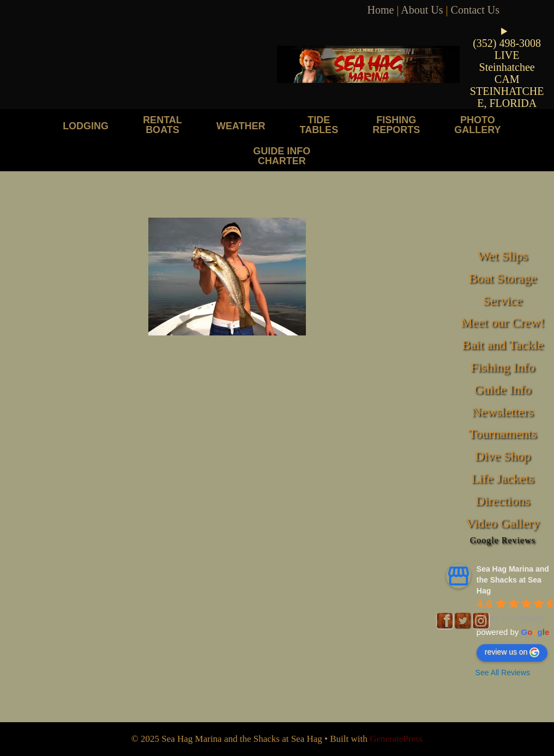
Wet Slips (503, 256)
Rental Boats (162, 125)
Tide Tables (319, 125)
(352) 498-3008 (507, 43)
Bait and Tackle (503, 345)
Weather (241, 126)
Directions (503, 501)
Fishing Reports (396, 125)
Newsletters (502, 412)
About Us (422, 10)
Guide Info (502, 389)
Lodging (86, 126)
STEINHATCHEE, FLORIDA (507, 97)
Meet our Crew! (502, 322)
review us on (512, 652)
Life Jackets (502, 478)
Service (503, 301)
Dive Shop (503, 456)
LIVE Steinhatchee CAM (507, 67)
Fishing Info (503, 367)
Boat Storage (502, 278)
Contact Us (475, 10)
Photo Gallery (477, 125)
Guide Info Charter (282, 156)
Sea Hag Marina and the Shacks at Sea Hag (513, 580)
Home (381, 10)
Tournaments (502, 434)
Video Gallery (502, 523)
